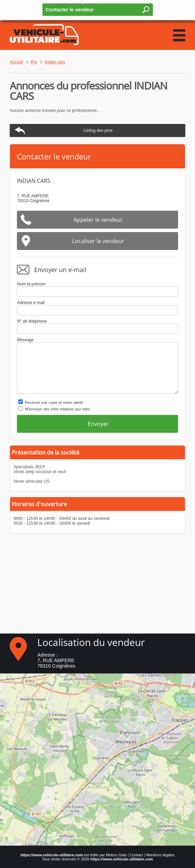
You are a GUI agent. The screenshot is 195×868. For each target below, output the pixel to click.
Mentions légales (160, 855)
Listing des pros (98, 130)
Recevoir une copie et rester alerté (54, 402)
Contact (136, 855)
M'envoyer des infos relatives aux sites (58, 409)
